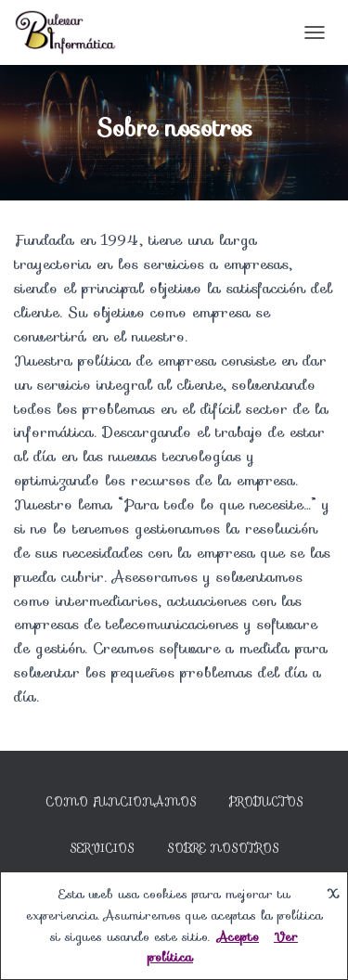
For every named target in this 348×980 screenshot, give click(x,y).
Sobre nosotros (223, 848)
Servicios (102, 848)
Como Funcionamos (121, 801)
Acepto (238, 936)
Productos (266, 801)
